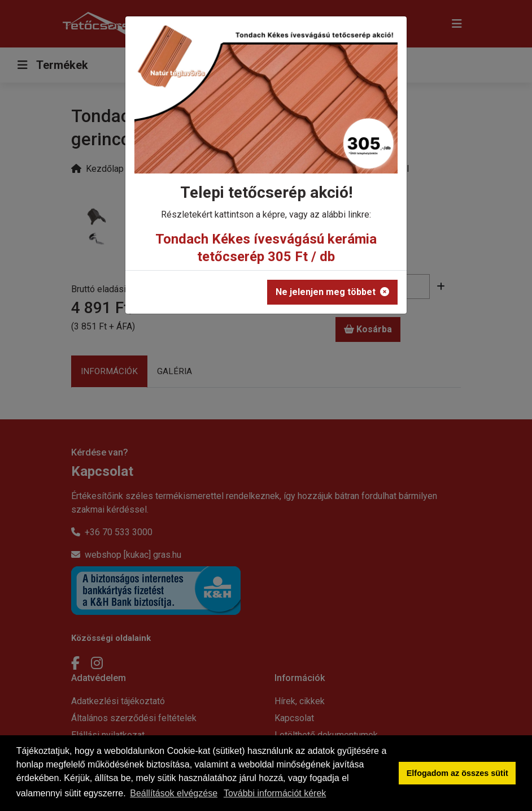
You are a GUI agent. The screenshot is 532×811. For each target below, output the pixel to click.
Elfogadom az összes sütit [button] (457, 773)
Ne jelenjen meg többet (332, 292)
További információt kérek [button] (275, 793)
